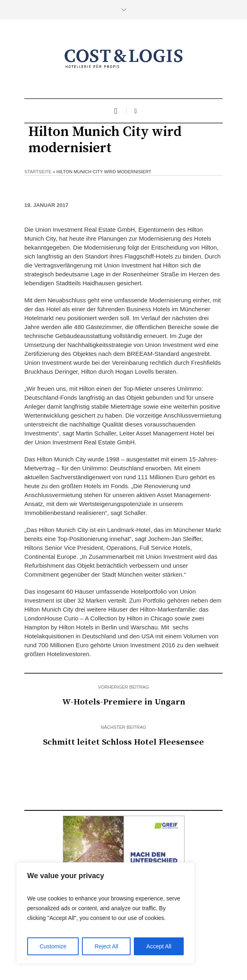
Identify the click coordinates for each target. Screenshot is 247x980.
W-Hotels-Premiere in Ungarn (124, 702)
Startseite (38, 172)
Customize (53, 946)
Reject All (106, 946)
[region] (105, 913)
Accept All (159, 946)
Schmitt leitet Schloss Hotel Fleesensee (123, 742)
